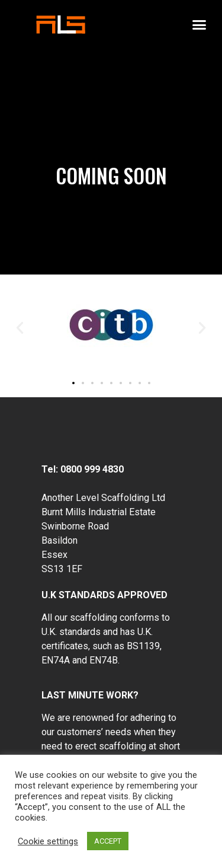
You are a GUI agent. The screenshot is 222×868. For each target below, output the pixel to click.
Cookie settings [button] (48, 841)
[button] (200, 25)
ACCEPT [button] (108, 841)
